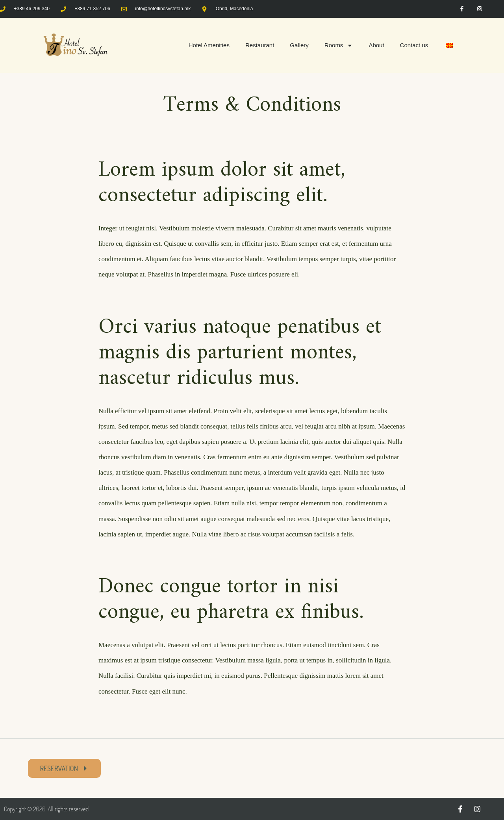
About (376, 45)
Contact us (414, 45)
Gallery (299, 45)
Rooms (339, 45)
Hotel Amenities (209, 45)
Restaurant (260, 45)
